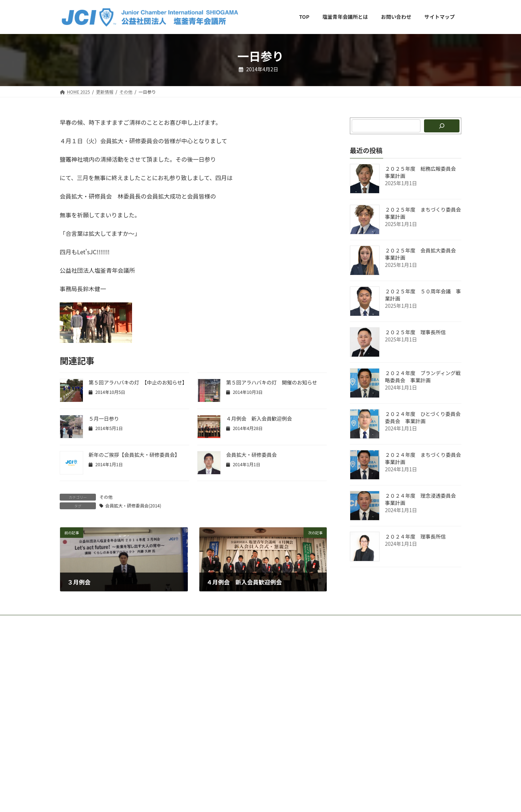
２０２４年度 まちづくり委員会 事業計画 (425, 458)
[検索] (442, 126)
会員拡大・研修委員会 (251, 455)
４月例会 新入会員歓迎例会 (259, 418)
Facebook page (398, 659)
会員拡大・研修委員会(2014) (133, 505)
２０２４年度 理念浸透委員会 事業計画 (423, 499)
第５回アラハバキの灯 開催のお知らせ (272, 382)
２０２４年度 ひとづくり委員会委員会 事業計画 (423, 417)
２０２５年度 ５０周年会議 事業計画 (423, 295)
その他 (106, 497)
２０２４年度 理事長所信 (415, 536)
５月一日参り (104, 418)
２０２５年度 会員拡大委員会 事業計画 (423, 254)
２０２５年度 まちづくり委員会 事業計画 (425, 213)
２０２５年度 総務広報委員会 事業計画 (423, 172)
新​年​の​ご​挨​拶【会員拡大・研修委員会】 (134, 455)
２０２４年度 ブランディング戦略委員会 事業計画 (423, 377)
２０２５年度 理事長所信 (415, 332)
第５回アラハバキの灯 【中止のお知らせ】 (138, 382)
